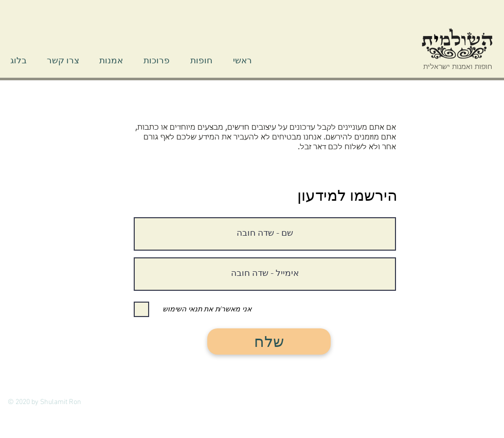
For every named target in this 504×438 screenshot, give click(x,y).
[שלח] (269, 341)
